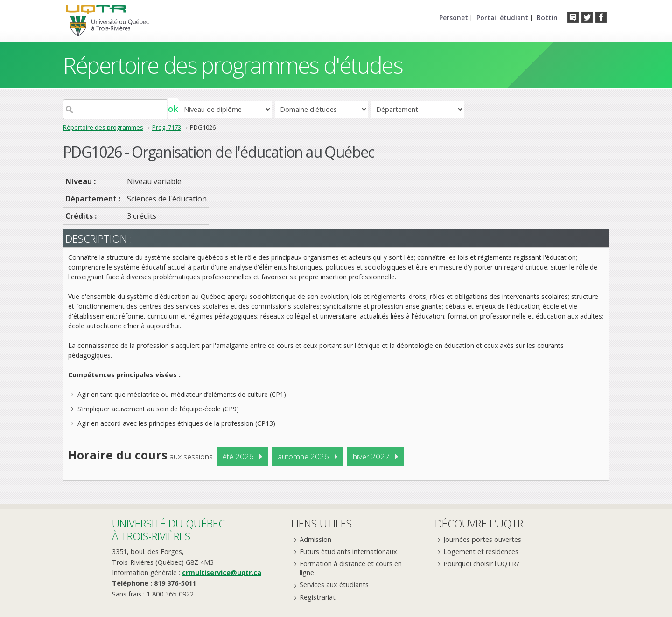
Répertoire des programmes (103, 127)
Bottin (547, 17)
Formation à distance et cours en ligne (351, 568)
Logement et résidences (481, 551)
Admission (315, 539)
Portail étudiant (502, 17)
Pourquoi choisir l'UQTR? (481, 564)
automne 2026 (303, 456)
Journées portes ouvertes (482, 539)
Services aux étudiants (334, 585)
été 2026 (238, 456)
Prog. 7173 (167, 127)
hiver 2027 (371, 456)
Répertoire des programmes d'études (233, 65)
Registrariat (318, 597)
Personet (454, 17)
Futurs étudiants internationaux (348, 551)
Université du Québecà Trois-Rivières (168, 530)
